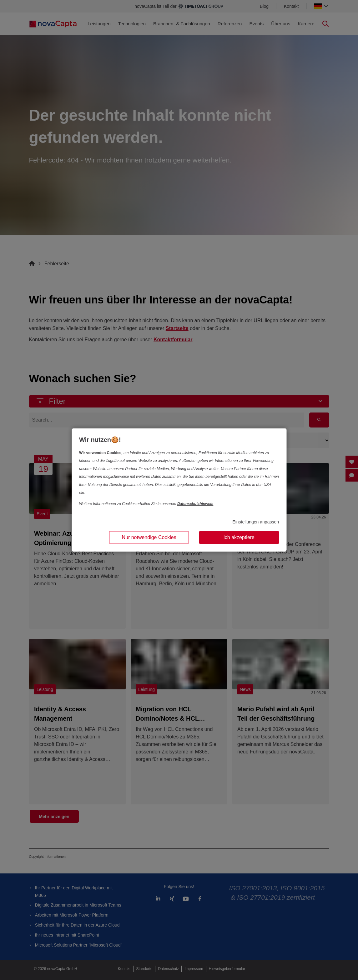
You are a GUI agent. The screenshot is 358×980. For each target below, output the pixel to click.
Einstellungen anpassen (256, 522)
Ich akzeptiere (239, 537)
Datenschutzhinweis (195, 504)
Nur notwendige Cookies (149, 537)
